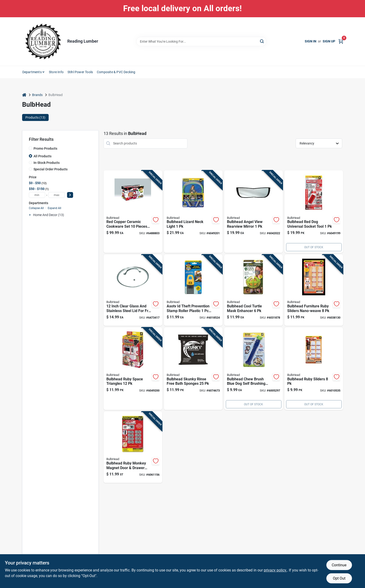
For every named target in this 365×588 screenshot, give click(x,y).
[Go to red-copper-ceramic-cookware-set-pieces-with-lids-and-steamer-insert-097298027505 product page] (133, 212)
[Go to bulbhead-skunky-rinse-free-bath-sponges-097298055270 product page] (193, 369)
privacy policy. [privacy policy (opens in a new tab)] (275, 570)
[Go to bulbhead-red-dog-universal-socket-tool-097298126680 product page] (314, 212)
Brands (37, 95)
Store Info (56, 72)
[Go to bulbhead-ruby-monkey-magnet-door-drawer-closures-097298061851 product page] (133, 447)
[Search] (262, 41)
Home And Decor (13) (49, 215)
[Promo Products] (30, 148)
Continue (339, 565)
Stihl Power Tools (80, 72)
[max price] (57, 195)
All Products (42, 156)
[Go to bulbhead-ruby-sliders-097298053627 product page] (314, 369)
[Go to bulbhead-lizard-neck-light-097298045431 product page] (193, 212)
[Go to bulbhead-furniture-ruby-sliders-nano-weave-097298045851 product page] (314, 290)
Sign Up (329, 41)
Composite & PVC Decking (116, 72)
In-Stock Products (47, 163)
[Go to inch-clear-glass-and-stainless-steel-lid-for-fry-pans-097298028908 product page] (133, 290)
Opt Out (339, 578)
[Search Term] (201, 41)
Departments (32, 72)
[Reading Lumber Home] (43, 41)
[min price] (37, 195)
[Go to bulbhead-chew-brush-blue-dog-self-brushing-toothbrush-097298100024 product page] (253, 369)
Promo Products (45, 148)
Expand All (54, 208)
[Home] (24, 95)
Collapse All (36, 208)
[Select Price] (70, 195)
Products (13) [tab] (35, 117)
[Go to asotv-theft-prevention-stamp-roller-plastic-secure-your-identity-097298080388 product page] (193, 290)
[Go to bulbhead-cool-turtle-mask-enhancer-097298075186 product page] (253, 290)
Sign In (311, 41)
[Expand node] (30, 215)
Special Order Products (51, 169)
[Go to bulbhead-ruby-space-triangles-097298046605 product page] (133, 369)
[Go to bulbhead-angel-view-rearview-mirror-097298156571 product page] (253, 212)
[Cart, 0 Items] (341, 41)
